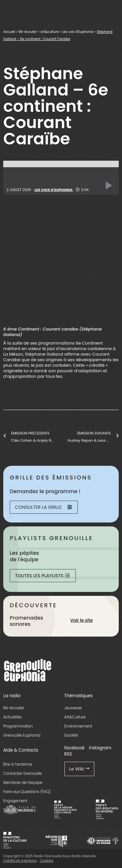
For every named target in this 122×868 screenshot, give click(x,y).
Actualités (12, 717)
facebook (75, 748)
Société (71, 735)
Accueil (9, 32)
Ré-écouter (28, 32)
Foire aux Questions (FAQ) (27, 792)
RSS (68, 754)
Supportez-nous (18, 810)
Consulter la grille (43, 507)
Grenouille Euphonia (22, 735)
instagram (100, 748)
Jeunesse (73, 708)
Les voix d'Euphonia (78, 32)
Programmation (18, 726)
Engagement (15, 801)
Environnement (78, 726)
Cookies (47, 861)
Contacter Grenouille (23, 773)
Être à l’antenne (18, 764)
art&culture (49, 32)
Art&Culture (75, 717)
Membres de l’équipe (23, 783)
